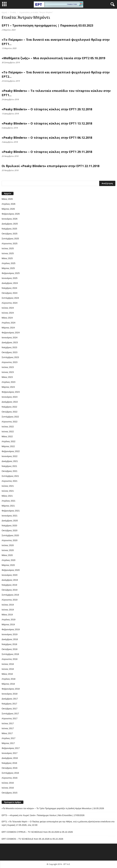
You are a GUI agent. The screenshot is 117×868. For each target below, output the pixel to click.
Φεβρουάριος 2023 (11, 392)
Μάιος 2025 (7, 258)
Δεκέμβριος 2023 (10, 342)
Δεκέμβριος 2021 (10, 461)
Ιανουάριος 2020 (10, 575)
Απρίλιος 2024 (8, 323)
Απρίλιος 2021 (8, 501)
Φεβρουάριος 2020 (11, 570)
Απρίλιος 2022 (8, 441)
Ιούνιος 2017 (8, 728)
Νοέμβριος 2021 (9, 466)
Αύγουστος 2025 (10, 244)
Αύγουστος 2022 (10, 422)
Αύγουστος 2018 (10, 659)
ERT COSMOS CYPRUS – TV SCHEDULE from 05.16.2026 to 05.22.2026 (37, 832)
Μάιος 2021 (7, 496)
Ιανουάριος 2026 (10, 219)
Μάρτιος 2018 (8, 684)
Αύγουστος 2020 (10, 540)
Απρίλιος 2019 (8, 620)
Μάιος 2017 (7, 733)
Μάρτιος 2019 (8, 624)
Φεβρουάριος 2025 (11, 273)
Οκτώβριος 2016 (10, 768)
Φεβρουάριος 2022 (11, 451)
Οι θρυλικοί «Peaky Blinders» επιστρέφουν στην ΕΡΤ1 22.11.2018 (51, 166)
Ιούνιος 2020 (8, 550)
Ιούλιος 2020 (8, 545)
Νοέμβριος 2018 (9, 644)
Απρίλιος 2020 (8, 560)
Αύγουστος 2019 (10, 600)
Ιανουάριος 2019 (10, 634)
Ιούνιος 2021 (8, 491)
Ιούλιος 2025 (8, 248)
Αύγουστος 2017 (10, 718)
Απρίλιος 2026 (8, 204)
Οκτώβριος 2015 (10, 793)
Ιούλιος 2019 (8, 605)
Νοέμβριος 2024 (9, 288)
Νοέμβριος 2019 (9, 585)
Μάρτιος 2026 (8, 209)
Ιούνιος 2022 (8, 432)
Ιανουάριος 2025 (10, 278)
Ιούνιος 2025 (8, 253)
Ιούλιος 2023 (8, 367)
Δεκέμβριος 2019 (10, 580)
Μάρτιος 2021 (8, 506)
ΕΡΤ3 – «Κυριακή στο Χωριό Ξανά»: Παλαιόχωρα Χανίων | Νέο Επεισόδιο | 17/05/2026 (43, 815)
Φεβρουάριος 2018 (11, 689)
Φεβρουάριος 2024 (11, 333)
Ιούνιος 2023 (8, 372)
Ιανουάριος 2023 (10, 397)
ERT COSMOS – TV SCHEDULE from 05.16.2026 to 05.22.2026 (32, 839)
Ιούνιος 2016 (8, 788)
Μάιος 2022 (7, 436)
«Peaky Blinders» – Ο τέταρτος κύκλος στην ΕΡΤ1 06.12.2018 (47, 138)
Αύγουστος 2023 (10, 362)
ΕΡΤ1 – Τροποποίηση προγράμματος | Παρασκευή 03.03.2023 (47, 25)
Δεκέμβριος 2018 (10, 639)
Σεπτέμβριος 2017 (10, 714)
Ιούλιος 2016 (8, 783)
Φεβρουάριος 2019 (11, 629)
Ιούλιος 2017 (8, 723)
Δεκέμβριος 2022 (10, 402)
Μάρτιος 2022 (8, 446)
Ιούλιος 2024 (8, 308)
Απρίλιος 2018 (8, 679)
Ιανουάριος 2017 (10, 753)
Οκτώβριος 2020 (10, 530)
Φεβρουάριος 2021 (11, 511)
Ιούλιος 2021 (8, 486)
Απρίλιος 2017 (8, 738)
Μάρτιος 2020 (8, 565)
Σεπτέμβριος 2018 (10, 654)
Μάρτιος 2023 (8, 387)
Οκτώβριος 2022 (10, 412)
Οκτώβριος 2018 (10, 649)
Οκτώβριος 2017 (10, 709)
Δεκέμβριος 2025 (10, 224)
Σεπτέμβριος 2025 (10, 239)
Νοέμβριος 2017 (9, 704)
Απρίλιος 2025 (8, 263)
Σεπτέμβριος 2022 (10, 417)
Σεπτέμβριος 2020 (10, 535)
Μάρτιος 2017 (8, 743)
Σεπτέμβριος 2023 (10, 357)
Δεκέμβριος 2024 (10, 283)
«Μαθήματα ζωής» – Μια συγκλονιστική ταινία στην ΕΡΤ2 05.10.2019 (53, 58)
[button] (112, 4)
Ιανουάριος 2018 (10, 694)
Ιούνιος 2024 (8, 313)
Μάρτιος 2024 (8, 328)
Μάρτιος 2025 (8, 268)
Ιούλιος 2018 (8, 664)
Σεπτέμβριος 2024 (10, 298)
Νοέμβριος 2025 (9, 229)
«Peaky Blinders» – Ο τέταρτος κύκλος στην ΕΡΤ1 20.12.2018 (47, 109)
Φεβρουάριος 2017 (11, 748)
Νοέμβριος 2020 (9, 526)
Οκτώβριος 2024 (10, 293)
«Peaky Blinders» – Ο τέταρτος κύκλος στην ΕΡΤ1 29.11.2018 (47, 152)
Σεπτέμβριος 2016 (10, 773)
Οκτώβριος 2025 (10, 234)
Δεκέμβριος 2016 (10, 758)
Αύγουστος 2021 (10, 481)
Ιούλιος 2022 (8, 427)
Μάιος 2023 (7, 377)
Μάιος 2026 (7, 199)
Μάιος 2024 (7, 318)
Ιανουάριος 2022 (10, 456)
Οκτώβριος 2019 (10, 590)
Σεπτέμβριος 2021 (10, 476)
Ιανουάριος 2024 (10, 338)
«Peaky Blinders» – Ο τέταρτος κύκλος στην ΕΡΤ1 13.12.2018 (47, 123)
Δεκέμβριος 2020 (10, 521)
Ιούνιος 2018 (8, 669)
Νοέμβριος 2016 (9, 763)
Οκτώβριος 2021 (10, 471)
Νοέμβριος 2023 (9, 347)
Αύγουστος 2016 (10, 778)
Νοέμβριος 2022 (9, 407)
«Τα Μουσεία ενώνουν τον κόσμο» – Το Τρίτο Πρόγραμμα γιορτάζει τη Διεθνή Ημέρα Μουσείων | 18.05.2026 (53, 808)
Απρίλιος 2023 (8, 382)
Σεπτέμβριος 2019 (10, 595)
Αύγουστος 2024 (10, 303)
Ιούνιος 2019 (8, 610)
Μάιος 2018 (7, 674)
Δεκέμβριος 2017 (10, 699)
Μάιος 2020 (7, 555)
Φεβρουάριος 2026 (11, 214)
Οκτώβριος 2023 (10, 352)
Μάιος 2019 (7, 615)
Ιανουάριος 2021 (10, 516)
